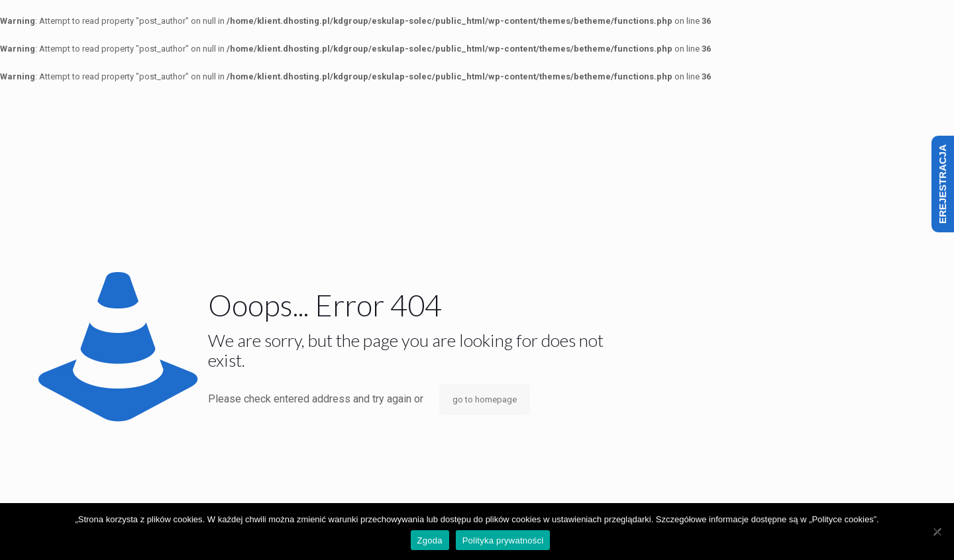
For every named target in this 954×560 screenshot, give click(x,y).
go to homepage (485, 399)
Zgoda (430, 540)
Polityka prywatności (503, 540)
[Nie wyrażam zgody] (937, 532)
